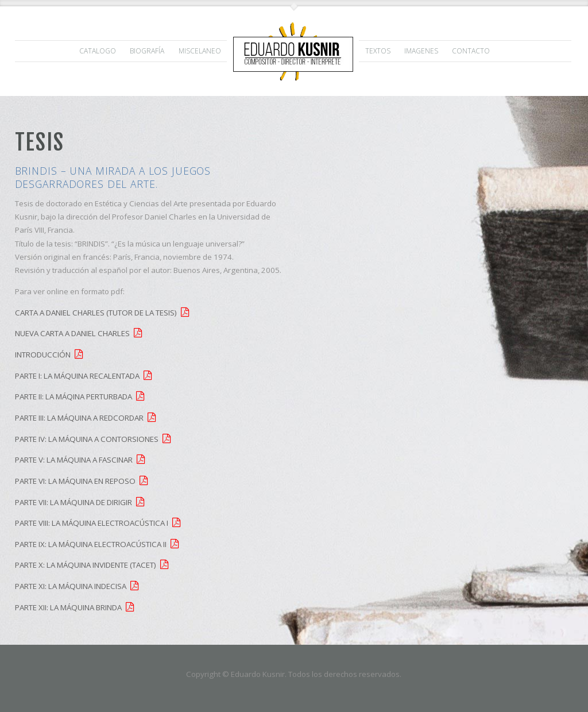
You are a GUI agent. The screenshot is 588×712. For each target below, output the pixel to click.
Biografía (147, 51)
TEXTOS (378, 51)
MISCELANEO (200, 51)
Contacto (471, 51)
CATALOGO (98, 51)
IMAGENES (421, 51)
